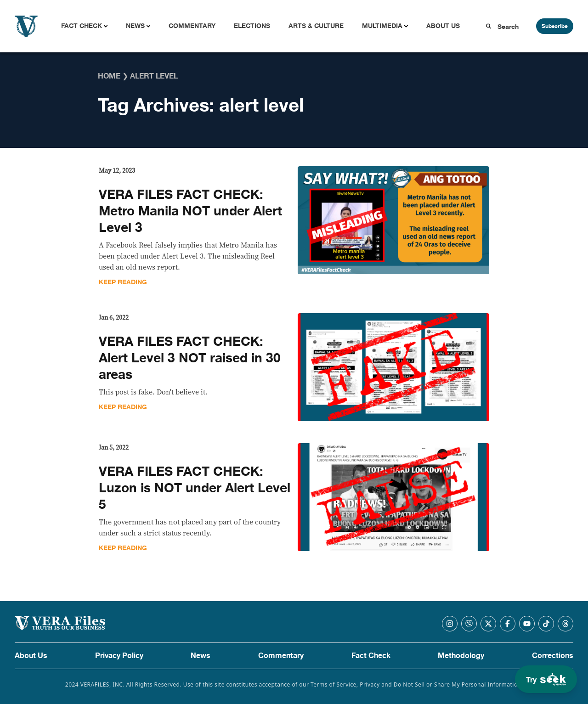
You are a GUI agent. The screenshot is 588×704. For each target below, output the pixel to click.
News (135, 26)
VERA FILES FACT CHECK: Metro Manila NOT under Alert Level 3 (190, 211)
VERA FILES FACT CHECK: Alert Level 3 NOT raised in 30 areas (190, 358)
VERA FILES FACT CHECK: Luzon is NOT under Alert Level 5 (195, 488)
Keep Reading (123, 282)
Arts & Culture (316, 26)
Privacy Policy (119, 656)
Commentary (192, 26)
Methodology (461, 656)
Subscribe (555, 26)
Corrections (553, 656)
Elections (252, 26)
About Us (443, 26)
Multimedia (382, 26)
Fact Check (82, 26)
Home (109, 76)
